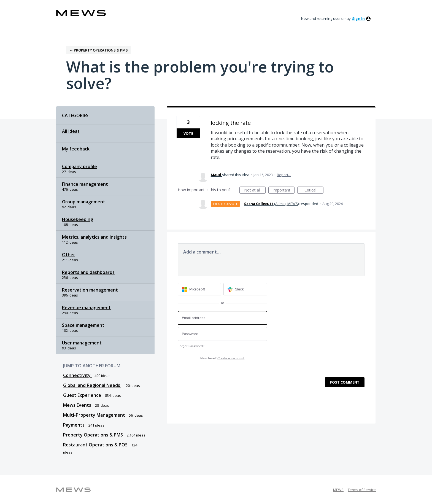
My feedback (76, 149)
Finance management (85, 184)
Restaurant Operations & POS (96, 445)
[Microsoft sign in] (200, 289)
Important (283, 191)
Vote (188, 133)
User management (82, 343)
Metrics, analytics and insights (94, 237)
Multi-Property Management (95, 415)
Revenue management (86, 308)
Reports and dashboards (88, 272)
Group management (84, 202)
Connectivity (77, 375)
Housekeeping (78, 219)
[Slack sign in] (245, 289)
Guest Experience (83, 395)
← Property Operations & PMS (99, 50)
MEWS (338, 490)
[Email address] (222, 318)
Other (69, 255)
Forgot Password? (191, 346)
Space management (83, 325)
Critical (314, 191)
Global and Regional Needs (92, 385)
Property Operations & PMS (94, 435)
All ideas (71, 131)
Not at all (255, 191)
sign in (358, 18)
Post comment (345, 382)
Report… (284, 175)
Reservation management (90, 290)
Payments (74, 425)
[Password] (222, 334)
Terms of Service (362, 490)
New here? (222, 358)
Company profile (79, 166)
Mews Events (78, 405)
